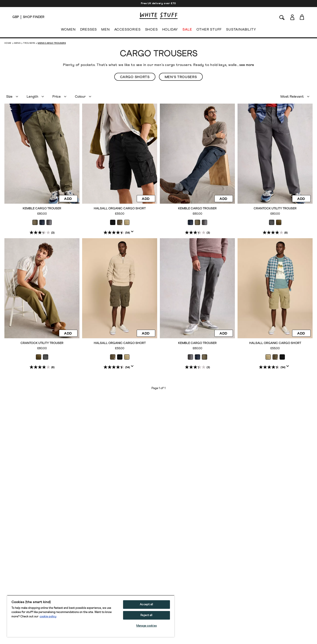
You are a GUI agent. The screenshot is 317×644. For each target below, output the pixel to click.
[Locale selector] (16, 17)
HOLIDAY (170, 30)
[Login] (292, 16)
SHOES (151, 30)
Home (8, 43)
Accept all (146, 605)
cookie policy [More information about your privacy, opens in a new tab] (48, 617)
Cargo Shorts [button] (135, 77)
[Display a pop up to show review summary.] (133, 233)
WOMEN (68, 30)
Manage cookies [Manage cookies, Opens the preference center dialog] (147, 626)
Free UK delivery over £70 (158, 4)
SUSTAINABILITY (241, 30)
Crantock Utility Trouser (275, 209)
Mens (17, 43)
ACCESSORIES (127, 30)
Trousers (29, 43)
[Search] (282, 17)
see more (247, 65)
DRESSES (89, 30)
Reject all (146, 615)
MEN (105, 30)
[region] (91, 616)
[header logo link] (158, 16)
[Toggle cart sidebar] (302, 17)
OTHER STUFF (209, 30)
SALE (187, 30)
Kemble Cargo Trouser (42, 209)
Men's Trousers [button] (181, 77)
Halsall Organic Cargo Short (120, 209)
